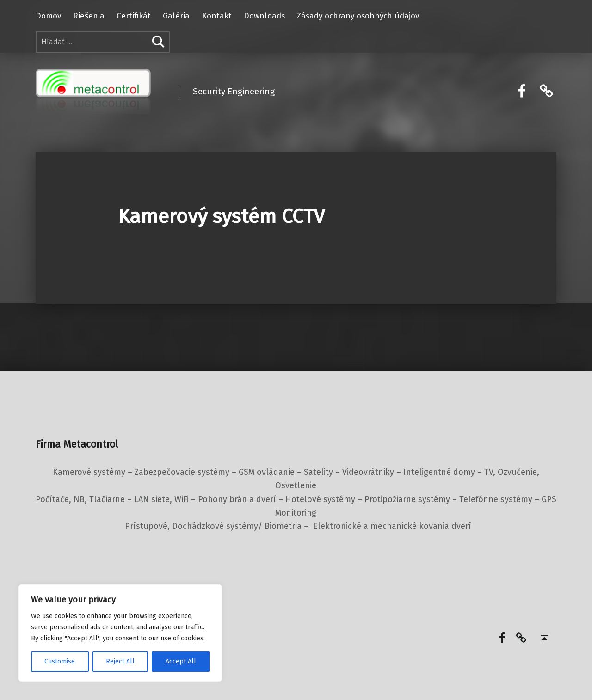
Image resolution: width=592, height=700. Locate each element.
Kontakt (217, 16)
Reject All (120, 661)
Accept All (181, 661)
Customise (60, 661)
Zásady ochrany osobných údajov (358, 16)
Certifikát (134, 16)
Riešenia (89, 16)
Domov (48, 16)
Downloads (264, 16)
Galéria (176, 16)
